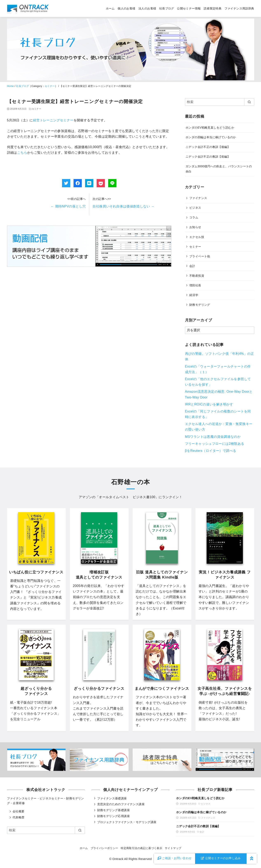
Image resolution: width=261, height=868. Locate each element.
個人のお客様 (126, 8)
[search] (249, 102)
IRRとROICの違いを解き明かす (209, 404)
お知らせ (195, 227)
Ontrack (118, 859)
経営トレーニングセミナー (53, 120)
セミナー (50, 86)
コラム (194, 217)
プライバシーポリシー (104, 848)
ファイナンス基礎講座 (112, 798)
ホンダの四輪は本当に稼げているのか (211, 137)
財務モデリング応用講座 (114, 816)
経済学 (194, 295)
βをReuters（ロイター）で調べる (211, 451)
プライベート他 (200, 256)
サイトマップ (173, 848)
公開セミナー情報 (189, 8)
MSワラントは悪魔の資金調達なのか (213, 437)
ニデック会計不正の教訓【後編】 (208, 147)
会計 (192, 266)
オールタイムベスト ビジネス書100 (127, 497)
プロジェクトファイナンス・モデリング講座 (127, 822)
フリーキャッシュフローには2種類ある (215, 444)
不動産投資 (197, 276)
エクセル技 (197, 237)
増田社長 (195, 285)
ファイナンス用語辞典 (239, 8)
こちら (22, 153)
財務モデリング (200, 305)
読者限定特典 (213, 8)
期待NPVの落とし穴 (68, 206)
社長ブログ (167, 8)
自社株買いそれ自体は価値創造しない (123, 206)
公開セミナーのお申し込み (221, 858)
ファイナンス (198, 198)
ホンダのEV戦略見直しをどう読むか (210, 128)
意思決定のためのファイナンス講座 (121, 804)
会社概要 (19, 811)
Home (11, 86)
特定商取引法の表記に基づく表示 (141, 848)
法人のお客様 (147, 8)
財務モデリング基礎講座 (114, 810)
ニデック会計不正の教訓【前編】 (208, 157)
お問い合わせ (175, 858)
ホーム (110, 8)
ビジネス (195, 208)
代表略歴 (19, 817)
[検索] (220, 102)
